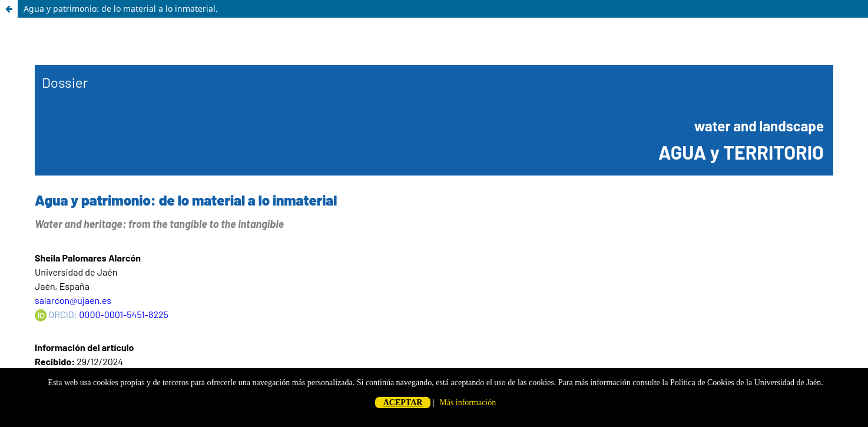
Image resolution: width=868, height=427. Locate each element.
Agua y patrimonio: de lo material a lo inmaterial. (121, 9)
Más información (468, 403)
